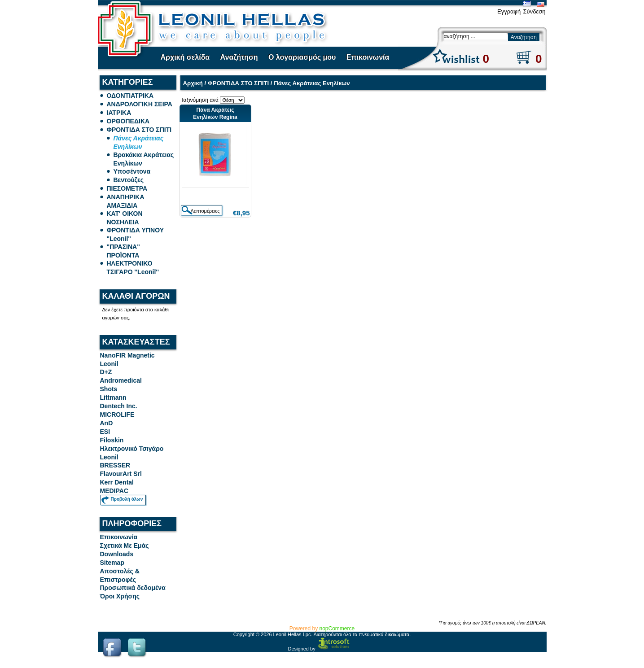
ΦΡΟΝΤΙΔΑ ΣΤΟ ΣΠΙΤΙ (139, 130)
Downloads (117, 554)
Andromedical (121, 380)
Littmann (113, 397)
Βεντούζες (129, 180)
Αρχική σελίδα (185, 57)
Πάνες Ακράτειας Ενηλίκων (312, 83)
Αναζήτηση (239, 57)
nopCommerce (337, 629)
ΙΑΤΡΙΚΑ (119, 113)
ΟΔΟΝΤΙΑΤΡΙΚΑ (130, 96)
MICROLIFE (117, 415)
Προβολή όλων (127, 499)
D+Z (106, 372)
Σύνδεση (534, 11)
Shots (109, 389)
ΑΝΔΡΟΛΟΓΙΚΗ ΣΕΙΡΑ (140, 104)
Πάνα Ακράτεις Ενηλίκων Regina (215, 114)
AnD (107, 423)
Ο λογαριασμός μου (302, 57)
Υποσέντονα (132, 171)
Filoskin (112, 440)
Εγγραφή (509, 11)
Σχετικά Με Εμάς (125, 546)
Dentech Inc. (119, 406)
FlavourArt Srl (121, 474)
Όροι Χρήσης (120, 596)
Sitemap (112, 563)
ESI (105, 432)
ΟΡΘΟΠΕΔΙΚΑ (128, 121)
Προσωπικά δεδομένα (133, 588)
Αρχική (193, 83)
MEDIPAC (114, 491)
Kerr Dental (117, 482)
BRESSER (115, 465)
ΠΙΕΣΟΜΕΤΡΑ (127, 188)
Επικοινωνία (368, 57)
